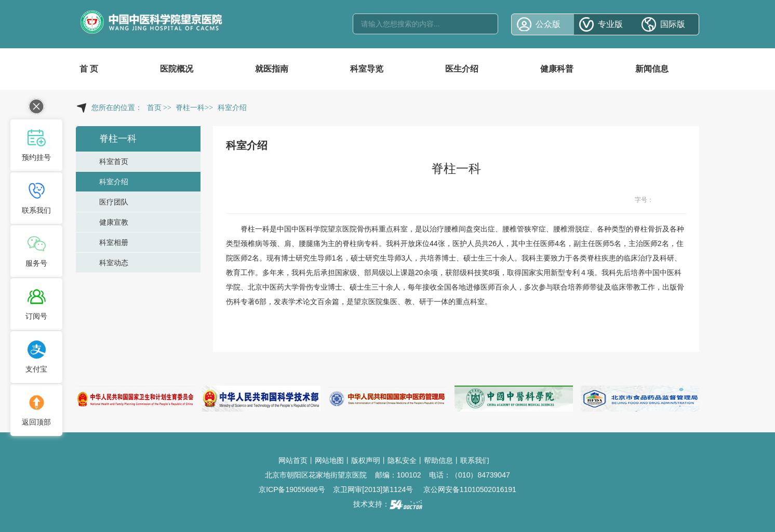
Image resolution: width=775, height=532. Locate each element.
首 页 (89, 69)
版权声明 (366, 460)
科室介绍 (114, 182)
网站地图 (329, 460)
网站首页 (293, 460)
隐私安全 (402, 460)
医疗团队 (114, 202)
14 (680, 200)
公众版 (548, 24)
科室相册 (114, 242)
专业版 (610, 24)
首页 (154, 108)
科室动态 (114, 263)
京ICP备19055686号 (292, 489)
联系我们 (475, 460)
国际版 (673, 24)
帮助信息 (438, 460)
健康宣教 (114, 222)
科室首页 (114, 161)
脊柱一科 (255, 229)
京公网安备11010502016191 (470, 489)
